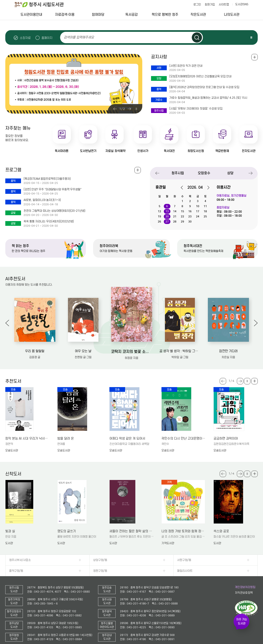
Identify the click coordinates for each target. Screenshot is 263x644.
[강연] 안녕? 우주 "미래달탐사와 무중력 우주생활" (53, 189)
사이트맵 (224, 5)
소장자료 (25, 38)
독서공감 (131, 15)
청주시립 (178, 173)
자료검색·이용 (65, 15)
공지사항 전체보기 (255, 57)
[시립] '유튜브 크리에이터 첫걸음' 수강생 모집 (196, 109)
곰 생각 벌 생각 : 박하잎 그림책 (180, 351)
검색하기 (197, 37)
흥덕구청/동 (16, 571)
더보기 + (255, 381)
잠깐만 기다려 (228, 351)
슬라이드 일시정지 (251, 37)
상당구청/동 (100, 560)
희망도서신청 (196, 151)
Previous (115, 109)
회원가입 (210, 5)
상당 (230, 173)
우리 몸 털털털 (35, 351)
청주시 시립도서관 (42, 5)
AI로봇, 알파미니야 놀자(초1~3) (42, 200)
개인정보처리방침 (245, 587)
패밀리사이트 (185, 571)
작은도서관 (198, 15)
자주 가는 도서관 (242, 622)
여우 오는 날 (83, 351)
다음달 (206, 188)
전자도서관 (249, 151)
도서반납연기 (88, 151)
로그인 (197, 5)
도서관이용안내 (31, 15)
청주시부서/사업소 (20, 560)
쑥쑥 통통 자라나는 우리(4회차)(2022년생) (49, 221)
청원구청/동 (100, 571)
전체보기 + (138, 170)
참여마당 (98, 15)
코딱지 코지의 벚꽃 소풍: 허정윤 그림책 (132, 352)
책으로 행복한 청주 (165, 15)
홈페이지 (47, 38)
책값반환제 (222, 151)
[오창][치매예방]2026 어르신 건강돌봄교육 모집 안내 (200, 76)
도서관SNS (242, 4)
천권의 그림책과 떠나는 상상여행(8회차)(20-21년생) (54, 211)
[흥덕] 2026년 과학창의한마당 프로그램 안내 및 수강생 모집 (204, 87)
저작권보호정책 (244, 593)
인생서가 (143, 151)
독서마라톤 (62, 151)
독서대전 (169, 151)
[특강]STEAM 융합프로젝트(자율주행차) (47, 179)
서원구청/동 (184, 560)
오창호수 (204, 173)
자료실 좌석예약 (115, 151)
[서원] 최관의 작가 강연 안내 (186, 66)
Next (129, 109)
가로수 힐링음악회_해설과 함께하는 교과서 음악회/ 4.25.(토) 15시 (208, 98)
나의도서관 (232, 15)
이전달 (184, 188)
